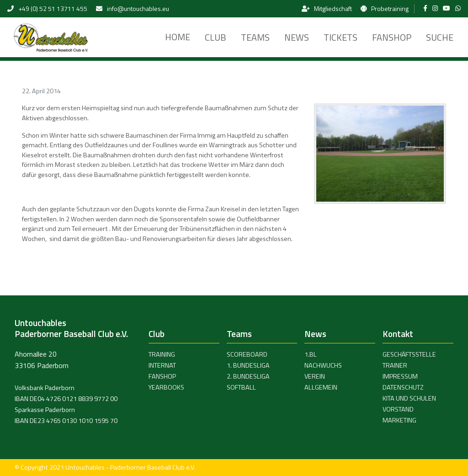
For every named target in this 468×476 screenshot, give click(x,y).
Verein (315, 376)
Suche (440, 37)
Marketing (399, 420)
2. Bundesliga (248, 376)
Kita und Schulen (409, 398)
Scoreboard (247, 354)
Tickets (340, 37)
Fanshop (392, 37)
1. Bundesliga (248, 365)
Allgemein (321, 387)
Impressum (400, 376)
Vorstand (398, 409)
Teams (255, 37)
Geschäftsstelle (409, 354)
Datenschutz (403, 387)
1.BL (311, 354)
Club (215, 37)
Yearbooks (166, 387)
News (297, 37)
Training (162, 354)
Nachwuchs (323, 365)
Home (178, 37)
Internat (162, 365)
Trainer (395, 365)
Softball (241, 387)
